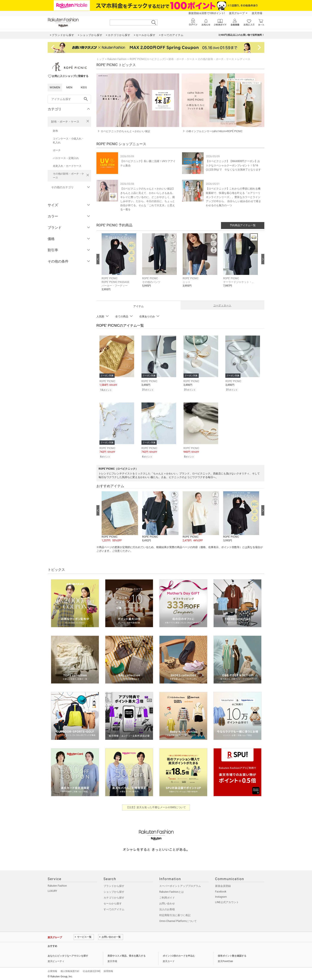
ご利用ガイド (167, 896)
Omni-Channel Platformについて (178, 920)
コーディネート (222, 305)
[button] (120, 265)
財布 (55, 131)
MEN (69, 87)
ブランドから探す (114, 885)
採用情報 (108, 970)
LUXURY (52, 890)
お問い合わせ (167, 902)
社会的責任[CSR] (92, 970)
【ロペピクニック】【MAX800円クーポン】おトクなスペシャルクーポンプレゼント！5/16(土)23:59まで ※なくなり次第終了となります (233, 165)
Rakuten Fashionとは (171, 891)
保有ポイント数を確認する (232, 955)
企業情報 (52, 970)
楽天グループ (237, 13)
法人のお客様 (167, 908)
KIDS (84, 87)
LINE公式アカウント (227, 901)
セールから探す (113, 902)
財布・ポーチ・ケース (65, 122)
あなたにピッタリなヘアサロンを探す (68, 955)
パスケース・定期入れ (66, 158)
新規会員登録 (223, 885)
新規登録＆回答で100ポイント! (207, 13)
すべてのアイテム (114, 908)
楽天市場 (257, 13)
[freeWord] (69, 99)
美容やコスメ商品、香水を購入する (127, 955)
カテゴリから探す (114, 896)
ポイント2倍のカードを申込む (179, 955)
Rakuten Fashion (117, 59)
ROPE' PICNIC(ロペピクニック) (148, 59)
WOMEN (55, 87)
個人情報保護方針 (70, 970)
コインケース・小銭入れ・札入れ (68, 141)
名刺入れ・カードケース (67, 166)
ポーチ (57, 150)
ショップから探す (114, 891)
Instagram (221, 896)
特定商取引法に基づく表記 (175, 914)
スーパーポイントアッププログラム (180, 885)
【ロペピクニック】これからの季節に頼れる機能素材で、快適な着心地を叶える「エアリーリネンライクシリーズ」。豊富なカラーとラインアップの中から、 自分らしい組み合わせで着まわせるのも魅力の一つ (233, 197)
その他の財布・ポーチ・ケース (68, 176)
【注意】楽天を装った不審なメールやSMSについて (156, 806)
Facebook (221, 890)
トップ (100, 59)
